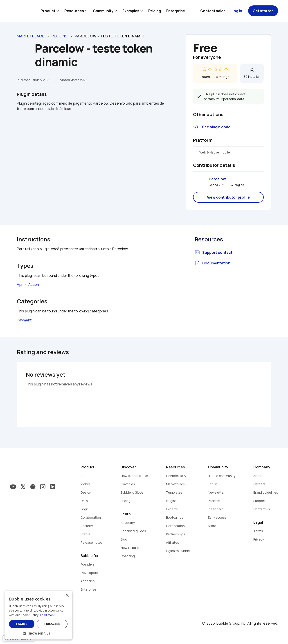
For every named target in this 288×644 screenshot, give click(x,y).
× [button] (67, 596)
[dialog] (38, 615)
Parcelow (217, 179)
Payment (24, 320)
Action (34, 284)
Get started (263, 11)
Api (19, 284)
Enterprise (176, 11)
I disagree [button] (52, 624)
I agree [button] (22, 624)
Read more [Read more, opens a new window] (47, 615)
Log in (237, 11)
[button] (38, 633)
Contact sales (213, 11)
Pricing (155, 11)
